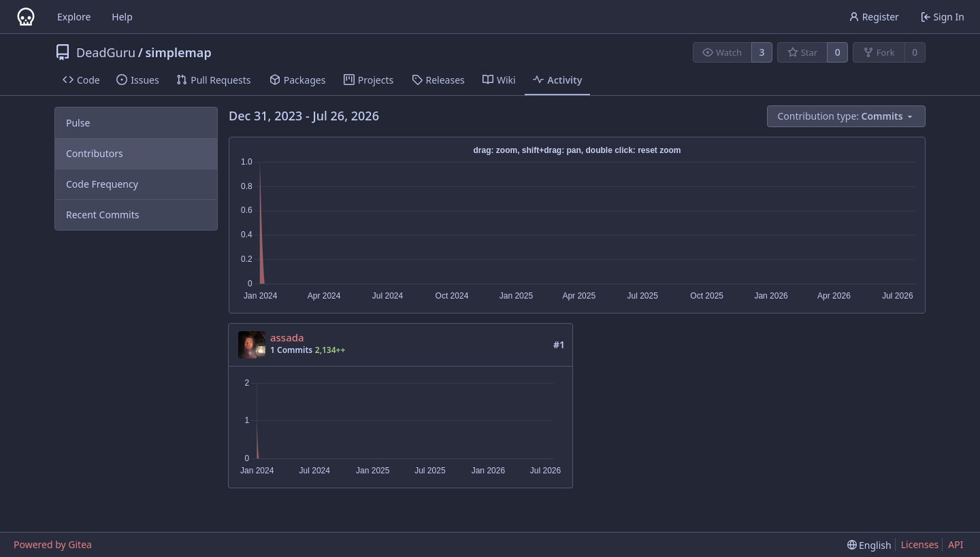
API (955, 544)
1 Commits (291, 350)
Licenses (920, 544)
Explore (74, 17)
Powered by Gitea (53, 544)
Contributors (95, 153)
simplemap (178, 52)
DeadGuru (106, 52)
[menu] (847, 116)
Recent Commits (102, 215)
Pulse (78, 123)
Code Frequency (102, 184)
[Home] (26, 17)
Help (122, 17)
